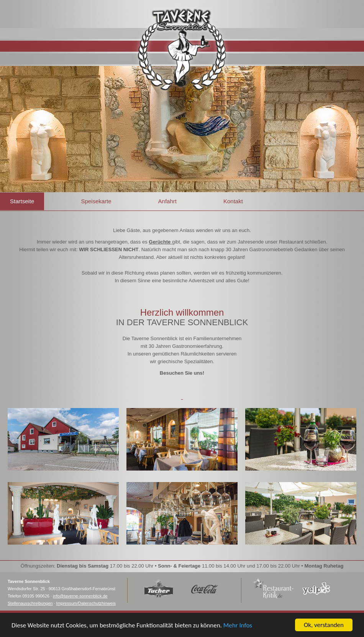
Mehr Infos (238, 626)
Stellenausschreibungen (30, 603)
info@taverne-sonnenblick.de (80, 596)
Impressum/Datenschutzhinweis (86, 603)
